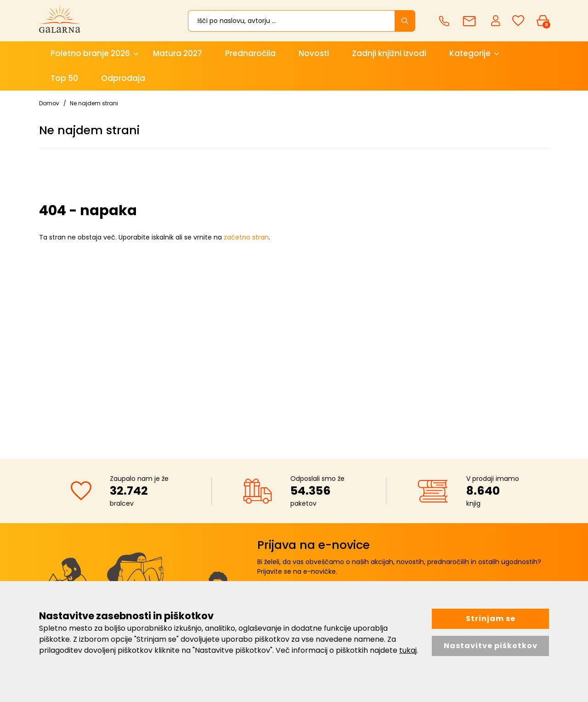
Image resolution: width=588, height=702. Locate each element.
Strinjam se (491, 619)
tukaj (408, 650)
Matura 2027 (178, 53)
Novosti (314, 53)
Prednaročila (250, 53)
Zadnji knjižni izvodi (389, 53)
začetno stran (246, 237)
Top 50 (64, 78)
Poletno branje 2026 (90, 53)
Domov (49, 103)
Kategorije (470, 53)
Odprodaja (123, 78)
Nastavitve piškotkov (491, 646)
